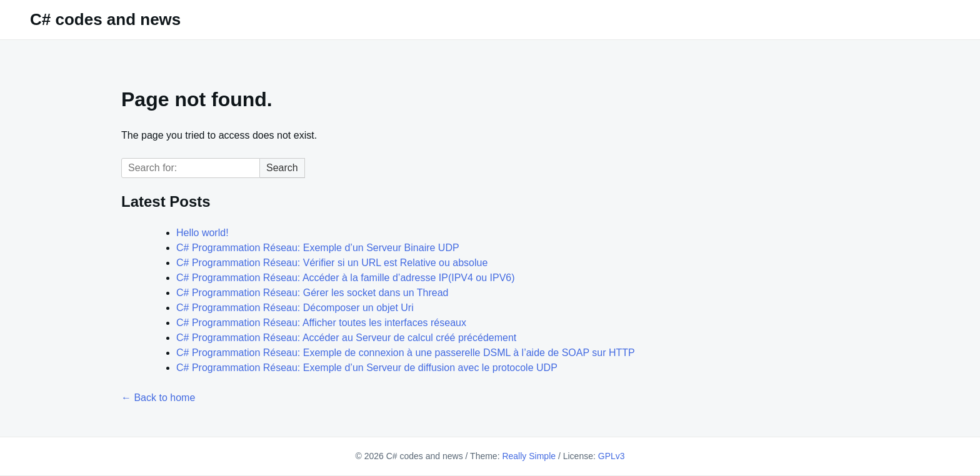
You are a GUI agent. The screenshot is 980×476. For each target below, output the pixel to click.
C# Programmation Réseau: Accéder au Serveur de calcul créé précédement (346, 338)
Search (282, 168)
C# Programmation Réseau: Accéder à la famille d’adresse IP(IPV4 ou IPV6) (346, 278)
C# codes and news (105, 19)
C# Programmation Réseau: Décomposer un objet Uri (295, 308)
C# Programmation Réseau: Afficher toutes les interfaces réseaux (321, 323)
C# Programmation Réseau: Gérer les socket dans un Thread (312, 293)
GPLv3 (612, 456)
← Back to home (158, 398)
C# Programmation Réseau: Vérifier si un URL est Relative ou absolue (332, 263)
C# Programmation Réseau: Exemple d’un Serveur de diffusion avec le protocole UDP (367, 368)
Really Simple (529, 456)
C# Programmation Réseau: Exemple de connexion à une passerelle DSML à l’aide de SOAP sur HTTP (406, 353)
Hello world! (202, 233)
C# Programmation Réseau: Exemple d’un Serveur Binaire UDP (318, 248)
